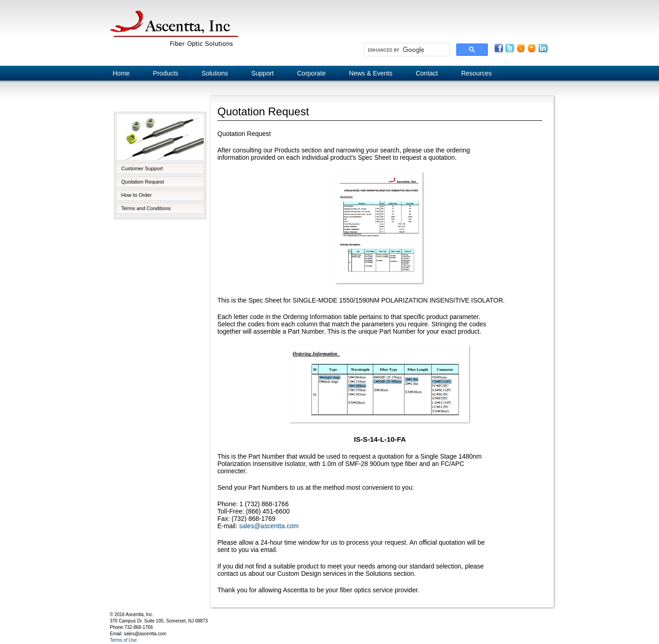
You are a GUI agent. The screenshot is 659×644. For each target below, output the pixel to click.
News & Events (371, 73)
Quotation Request (143, 182)
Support (262, 73)
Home (121, 73)
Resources (477, 73)
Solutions (215, 73)
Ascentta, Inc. (174, 27)
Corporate (311, 73)
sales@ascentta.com (269, 526)
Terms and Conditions (146, 208)
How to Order (137, 195)
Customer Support (142, 168)
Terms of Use (123, 640)
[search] (406, 50)
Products (165, 73)
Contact (427, 73)
